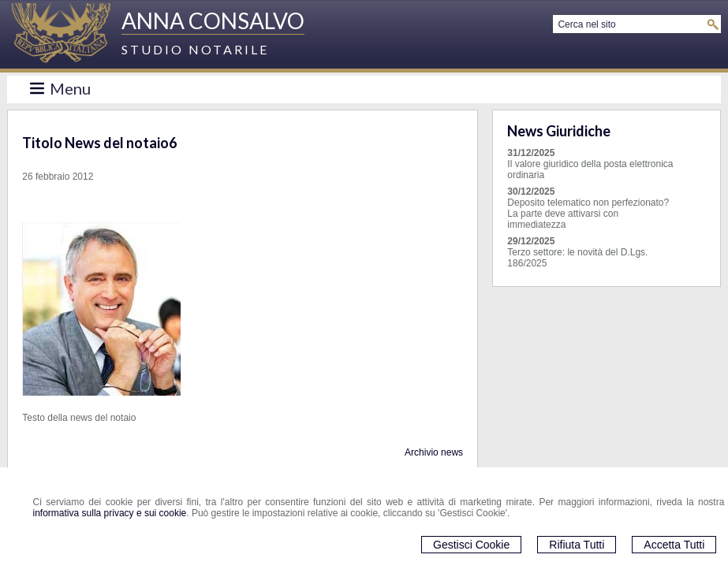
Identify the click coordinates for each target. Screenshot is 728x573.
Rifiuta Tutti (577, 545)
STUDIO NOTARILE (195, 49)
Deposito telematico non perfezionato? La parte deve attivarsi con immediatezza (588, 214)
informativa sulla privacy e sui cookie (110, 513)
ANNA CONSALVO (213, 20)
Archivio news (434, 452)
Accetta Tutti (674, 545)
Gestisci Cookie (471, 545)
